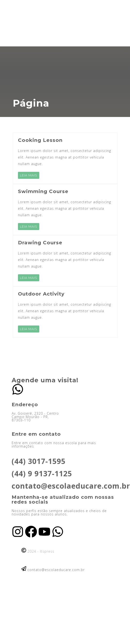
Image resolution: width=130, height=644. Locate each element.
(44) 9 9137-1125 (42, 474)
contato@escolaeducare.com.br (71, 486)
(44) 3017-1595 (39, 461)
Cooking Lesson (40, 140)
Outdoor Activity (41, 294)
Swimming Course (43, 191)
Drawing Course (40, 243)
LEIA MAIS (29, 175)
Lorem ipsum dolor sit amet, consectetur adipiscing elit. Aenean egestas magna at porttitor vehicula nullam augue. (65, 157)
